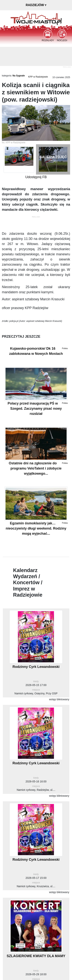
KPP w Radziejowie (38, 77)
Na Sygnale (19, 76)
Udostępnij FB (36, 177)
